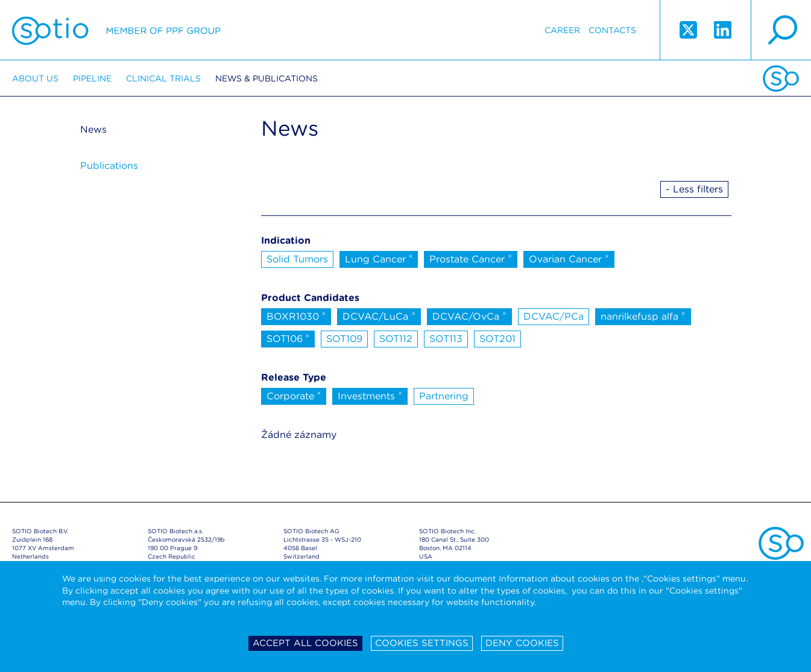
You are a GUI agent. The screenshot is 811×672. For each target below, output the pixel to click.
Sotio (116, 30)
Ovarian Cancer (569, 258)
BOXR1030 (296, 315)
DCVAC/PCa (554, 316)
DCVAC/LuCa (379, 315)
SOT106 (288, 338)
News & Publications (267, 78)
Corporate (294, 395)
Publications (109, 166)
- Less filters (694, 189)
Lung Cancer (379, 258)
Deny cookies (522, 643)
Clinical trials (163, 78)
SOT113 (446, 339)
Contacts (612, 30)
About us (35, 78)
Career (562, 30)
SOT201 (497, 339)
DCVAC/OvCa (469, 315)
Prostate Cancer (471, 258)
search (781, 30)
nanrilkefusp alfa (643, 315)
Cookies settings (422, 643)
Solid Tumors (297, 259)
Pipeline (92, 78)
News (93, 129)
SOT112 (396, 339)
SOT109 (344, 339)
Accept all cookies (305, 643)
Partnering (444, 396)
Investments (370, 395)
